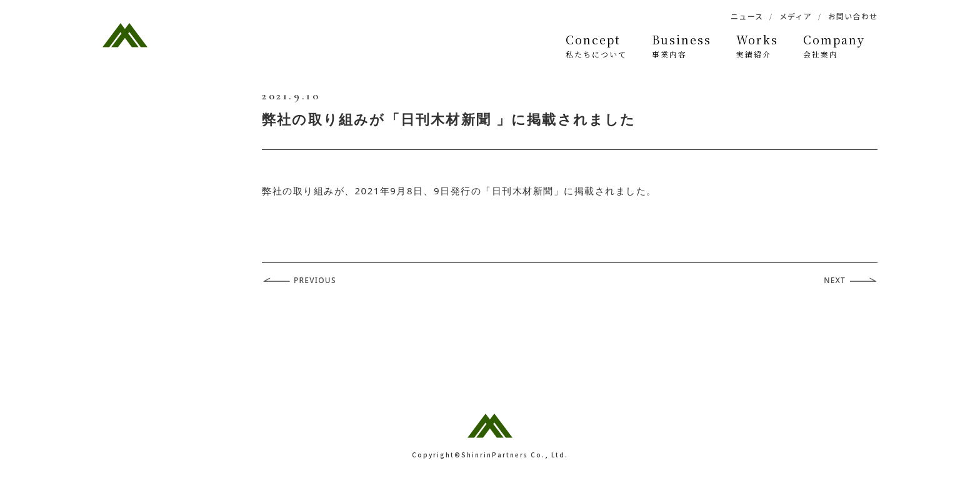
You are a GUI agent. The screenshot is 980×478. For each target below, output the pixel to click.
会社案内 (834, 46)
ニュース (747, 16)
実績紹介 (757, 46)
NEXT (835, 281)
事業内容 (682, 46)
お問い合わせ (853, 16)
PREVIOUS (315, 281)
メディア (796, 16)
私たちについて (596, 46)
